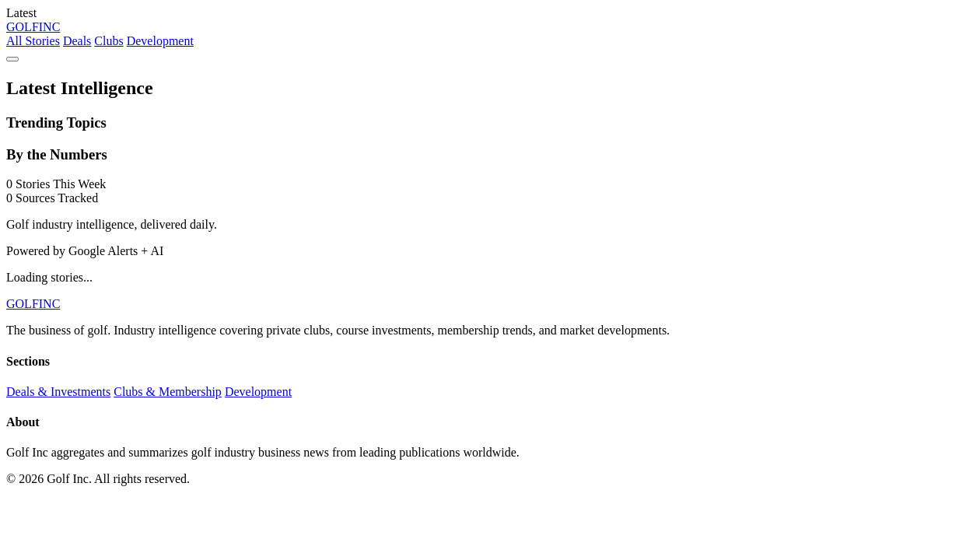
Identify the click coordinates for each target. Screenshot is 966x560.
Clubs (108, 41)
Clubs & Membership (168, 392)
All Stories (33, 41)
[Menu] (12, 59)
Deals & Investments (58, 392)
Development (160, 41)
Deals (77, 41)
